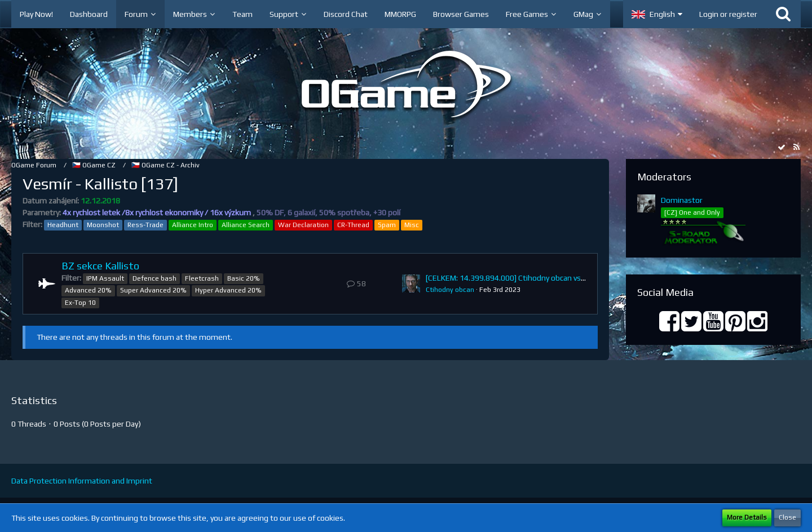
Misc (412, 225)
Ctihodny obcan (450, 290)
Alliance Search (246, 225)
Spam (387, 225)
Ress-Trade (145, 225)
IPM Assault (105, 278)
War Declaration (303, 225)
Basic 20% (244, 278)
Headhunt (63, 225)
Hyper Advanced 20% (228, 290)
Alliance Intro (193, 225)
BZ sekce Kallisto (100, 266)
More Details (747, 517)
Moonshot (103, 225)
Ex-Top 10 (80, 303)
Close (787, 517)
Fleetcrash (202, 278)
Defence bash (155, 278)
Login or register (728, 14)
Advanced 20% (88, 290)
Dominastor (682, 200)
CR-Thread (353, 225)
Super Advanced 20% (153, 290)
